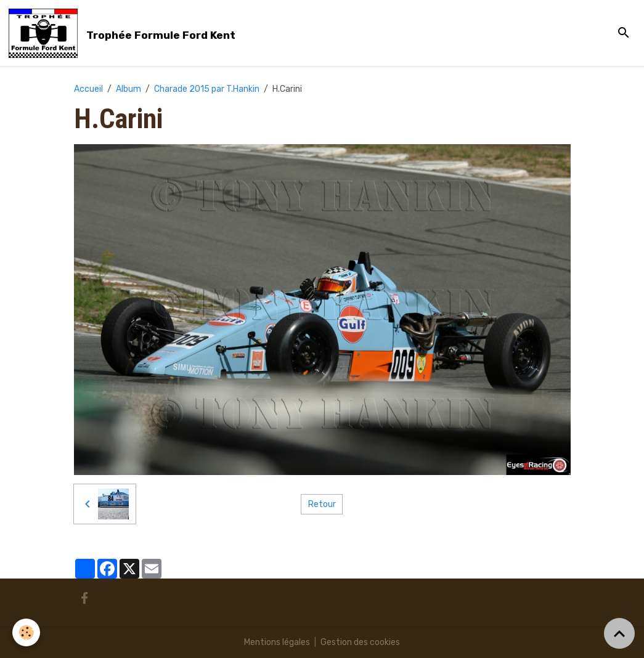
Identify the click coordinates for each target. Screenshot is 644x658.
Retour (322, 504)
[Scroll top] (619, 633)
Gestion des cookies (360, 642)
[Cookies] (26, 632)
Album (128, 89)
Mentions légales (277, 642)
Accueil (88, 89)
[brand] (124, 33)
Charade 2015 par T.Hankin (207, 89)
